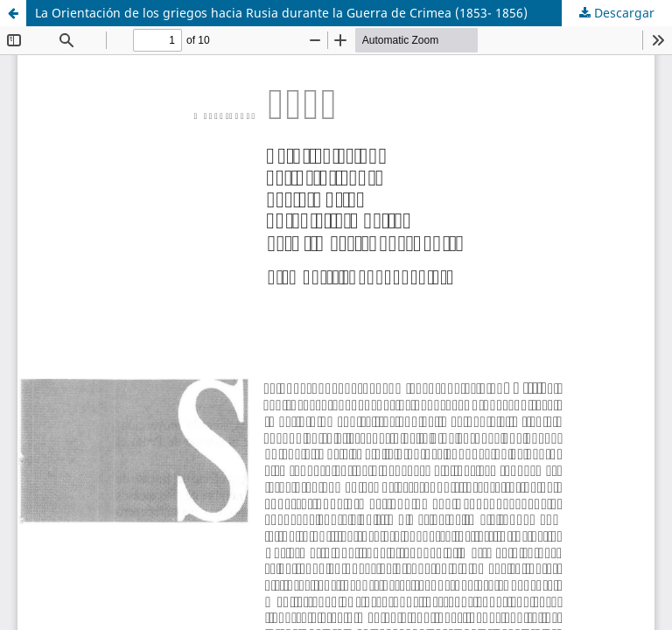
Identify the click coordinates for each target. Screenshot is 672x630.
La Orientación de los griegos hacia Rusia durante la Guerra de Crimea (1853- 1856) (281, 13)
